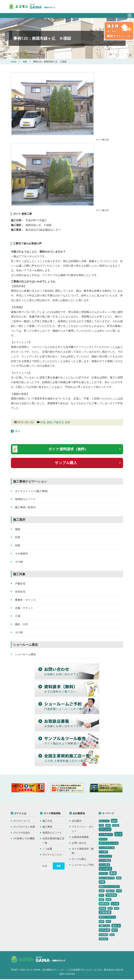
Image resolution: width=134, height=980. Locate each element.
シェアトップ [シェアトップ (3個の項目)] (105, 856)
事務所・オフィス (25, 600)
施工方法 (47, 821)
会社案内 (77, 821)
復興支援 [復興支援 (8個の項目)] (104, 904)
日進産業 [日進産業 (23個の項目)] (105, 912)
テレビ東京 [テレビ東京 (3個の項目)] (104, 865)
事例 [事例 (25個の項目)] (113, 873)
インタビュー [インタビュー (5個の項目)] (106, 834)
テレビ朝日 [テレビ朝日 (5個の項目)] (105, 860)
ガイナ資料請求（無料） (68, 449)
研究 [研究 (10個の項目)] (115, 930)
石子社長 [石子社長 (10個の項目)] (104, 930)
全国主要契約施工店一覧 (53, 841)
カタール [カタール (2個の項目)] (103, 839)
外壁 (43, 422)
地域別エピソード (25, 499)
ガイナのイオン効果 (24, 827)
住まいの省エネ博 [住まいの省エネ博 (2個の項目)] (107, 878)
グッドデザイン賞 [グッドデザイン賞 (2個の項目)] (107, 848)
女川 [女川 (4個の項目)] (101, 895)
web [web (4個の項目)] (108, 825)
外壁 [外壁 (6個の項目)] (119, 891)
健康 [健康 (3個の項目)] (119, 878)
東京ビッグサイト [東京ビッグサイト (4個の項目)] (107, 917)
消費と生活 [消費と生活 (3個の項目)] (104, 926)
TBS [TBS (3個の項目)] (101, 825)
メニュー (128, 15)
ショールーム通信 (25, 654)
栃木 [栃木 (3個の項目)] (108, 921)
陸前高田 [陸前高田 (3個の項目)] (103, 939)
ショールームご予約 (83, 865)
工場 (18, 616)
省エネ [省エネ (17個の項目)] (116, 926)
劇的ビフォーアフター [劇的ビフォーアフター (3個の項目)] (109, 886)
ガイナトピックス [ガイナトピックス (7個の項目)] (109, 843)
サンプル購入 (66, 463)
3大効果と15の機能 (24, 838)
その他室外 (21, 554)
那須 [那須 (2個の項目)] (112, 935)
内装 (18, 545)
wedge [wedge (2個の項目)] (116, 825)
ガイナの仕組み (22, 832)
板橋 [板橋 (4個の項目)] (101, 921)
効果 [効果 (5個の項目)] (102, 891)
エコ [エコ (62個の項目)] (118, 834)
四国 (67, 422)
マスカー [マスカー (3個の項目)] (103, 873)
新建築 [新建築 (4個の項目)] (102, 908)
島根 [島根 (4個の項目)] (101, 900)
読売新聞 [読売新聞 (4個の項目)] (103, 935)
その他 (19, 562)
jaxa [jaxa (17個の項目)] (114, 821)
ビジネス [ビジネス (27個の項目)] (105, 869)
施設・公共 (21, 624)
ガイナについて (22, 821)
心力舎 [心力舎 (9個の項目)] (115, 904)
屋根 (49, 422)
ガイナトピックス (52, 854)
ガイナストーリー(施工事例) (31, 491)
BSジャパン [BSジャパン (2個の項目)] (104, 821)
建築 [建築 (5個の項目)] (108, 899)
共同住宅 (20, 592)
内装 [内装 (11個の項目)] (102, 882)
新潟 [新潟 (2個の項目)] (110, 908)
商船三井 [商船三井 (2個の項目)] (110, 891)
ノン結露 (47, 849)
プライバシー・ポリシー (83, 829)
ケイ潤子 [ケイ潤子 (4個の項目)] (103, 852)
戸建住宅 (58, 422)
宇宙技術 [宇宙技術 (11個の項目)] (111, 895)
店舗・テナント (24, 608)
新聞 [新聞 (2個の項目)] (117, 908)
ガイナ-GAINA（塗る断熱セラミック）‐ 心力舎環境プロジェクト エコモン (43, 960)
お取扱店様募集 (80, 837)
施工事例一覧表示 (25, 507)
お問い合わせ (79, 843)
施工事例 (47, 827)
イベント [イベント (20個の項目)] (105, 829)
